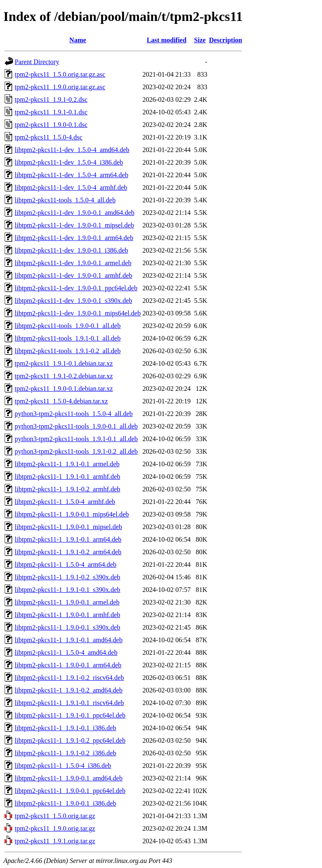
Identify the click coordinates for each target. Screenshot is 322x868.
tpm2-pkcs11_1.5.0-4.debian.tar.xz (61, 401)
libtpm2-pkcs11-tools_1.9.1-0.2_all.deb (68, 351)
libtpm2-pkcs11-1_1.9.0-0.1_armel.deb (67, 602)
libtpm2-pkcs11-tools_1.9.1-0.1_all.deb (68, 338)
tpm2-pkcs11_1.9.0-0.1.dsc (51, 125)
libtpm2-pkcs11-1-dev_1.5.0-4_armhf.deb (71, 187)
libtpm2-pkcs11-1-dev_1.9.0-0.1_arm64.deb (74, 238)
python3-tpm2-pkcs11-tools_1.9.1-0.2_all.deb (76, 451)
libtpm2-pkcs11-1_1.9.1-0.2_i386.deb (65, 753)
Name (78, 40)
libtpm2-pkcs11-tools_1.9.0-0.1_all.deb (68, 326)
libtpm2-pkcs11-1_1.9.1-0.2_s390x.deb (68, 577)
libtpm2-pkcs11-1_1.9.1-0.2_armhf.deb (68, 489)
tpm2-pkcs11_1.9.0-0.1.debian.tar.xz (64, 389)
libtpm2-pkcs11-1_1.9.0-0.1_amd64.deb (69, 778)
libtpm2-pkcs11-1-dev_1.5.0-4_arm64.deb (71, 175)
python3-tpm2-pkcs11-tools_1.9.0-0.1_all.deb (76, 426)
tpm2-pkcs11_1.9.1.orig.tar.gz (55, 841)
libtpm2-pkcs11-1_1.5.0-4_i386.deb (63, 766)
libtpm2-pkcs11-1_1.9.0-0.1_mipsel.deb (68, 527)
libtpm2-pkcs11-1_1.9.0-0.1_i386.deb (65, 803)
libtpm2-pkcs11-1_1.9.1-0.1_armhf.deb (68, 477)
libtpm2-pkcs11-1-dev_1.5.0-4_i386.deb (69, 162)
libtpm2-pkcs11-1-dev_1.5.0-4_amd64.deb (72, 150)
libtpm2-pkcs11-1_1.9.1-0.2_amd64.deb (69, 690)
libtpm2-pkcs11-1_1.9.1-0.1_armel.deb (67, 464)
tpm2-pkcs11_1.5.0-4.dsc (49, 137)
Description (225, 40)
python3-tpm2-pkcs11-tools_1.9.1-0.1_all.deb (76, 439)
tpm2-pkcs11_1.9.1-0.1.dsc (51, 112)
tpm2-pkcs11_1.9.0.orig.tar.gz (55, 828)
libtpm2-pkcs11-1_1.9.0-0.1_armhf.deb (68, 615)
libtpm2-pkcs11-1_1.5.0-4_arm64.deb (65, 564)
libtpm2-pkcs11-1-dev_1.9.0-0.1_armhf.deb (73, 275)
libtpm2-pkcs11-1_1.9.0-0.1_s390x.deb (68, 627)
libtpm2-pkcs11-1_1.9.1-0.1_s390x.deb (68, 590)
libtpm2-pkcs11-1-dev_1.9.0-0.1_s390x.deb (73, 301)
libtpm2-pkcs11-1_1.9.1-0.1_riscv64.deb (69, 703)
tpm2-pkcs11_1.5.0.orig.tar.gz (55, 816)
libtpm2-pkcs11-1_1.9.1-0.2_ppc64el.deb (70, 740)
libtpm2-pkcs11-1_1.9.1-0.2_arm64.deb (68, 552)
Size (200, 40)
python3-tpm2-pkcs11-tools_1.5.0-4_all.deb (74, 414)
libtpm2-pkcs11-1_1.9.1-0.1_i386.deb (65, 728)
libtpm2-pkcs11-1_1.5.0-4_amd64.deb (66, 652)
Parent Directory (37, 62)
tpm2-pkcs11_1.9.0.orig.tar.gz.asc (60, 87)
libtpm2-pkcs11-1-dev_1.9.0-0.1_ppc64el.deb (76, 288)
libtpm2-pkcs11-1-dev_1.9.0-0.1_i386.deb (71, 250)
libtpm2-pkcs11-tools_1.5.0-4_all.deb (65, 200)
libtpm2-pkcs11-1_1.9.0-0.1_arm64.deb (68, 665)
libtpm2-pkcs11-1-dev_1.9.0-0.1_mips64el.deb (78, 313)
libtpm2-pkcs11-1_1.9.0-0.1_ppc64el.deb (70, 791)
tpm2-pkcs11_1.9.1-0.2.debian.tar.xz (64, 376)
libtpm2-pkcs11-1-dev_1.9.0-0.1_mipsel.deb (74, 225)
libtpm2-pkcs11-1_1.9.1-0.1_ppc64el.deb (70, 715)
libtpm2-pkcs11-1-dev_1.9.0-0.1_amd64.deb (75, 213)
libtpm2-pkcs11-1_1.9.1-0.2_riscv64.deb (69, 678)
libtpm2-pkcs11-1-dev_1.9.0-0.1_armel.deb (73, 263)
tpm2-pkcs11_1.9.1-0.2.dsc (51, 99)
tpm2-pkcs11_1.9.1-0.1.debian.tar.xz (64, 363)
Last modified (167, 40)
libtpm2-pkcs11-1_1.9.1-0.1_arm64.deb (68, 539)
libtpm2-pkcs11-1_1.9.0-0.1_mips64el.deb (72, 514)
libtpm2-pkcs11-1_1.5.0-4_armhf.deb (65, 502)
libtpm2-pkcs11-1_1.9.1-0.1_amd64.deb (69, 640)
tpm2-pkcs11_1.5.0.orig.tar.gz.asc (60, 74)
